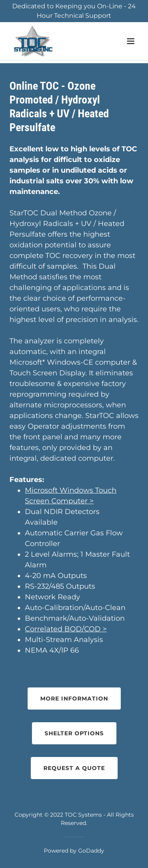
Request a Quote (74, 768)
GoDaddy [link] (91, 851)
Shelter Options (74, 733)
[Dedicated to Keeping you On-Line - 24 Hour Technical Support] (74, 11)
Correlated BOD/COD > (66, 629)
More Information (74, 699)
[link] (33, 41)
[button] (131, 41)
